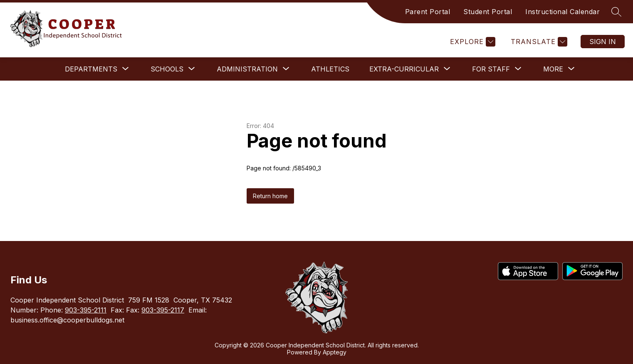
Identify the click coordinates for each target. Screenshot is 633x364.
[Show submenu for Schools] (167, 69)
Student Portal (488, 12)
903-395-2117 (163, 310)
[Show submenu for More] (553, 69)
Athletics (330, 69)
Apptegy (335, 352)
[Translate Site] (538, 42)
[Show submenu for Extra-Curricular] (404, 69)
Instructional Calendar (563, 12)
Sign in (603, 42)
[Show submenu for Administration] (247, 69)
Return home (270, 196)
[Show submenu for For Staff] (491, 69)
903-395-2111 (86, 310)
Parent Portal (428, 12)
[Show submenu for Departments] (91, 69)
